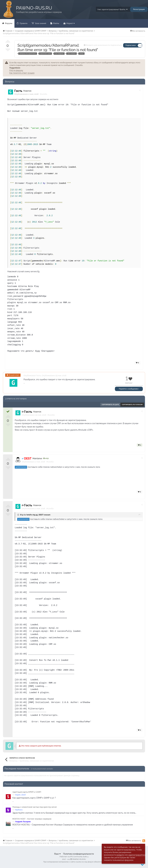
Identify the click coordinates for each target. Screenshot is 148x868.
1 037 (46, 458)
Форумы (8, 23)
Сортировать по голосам (132, 405)
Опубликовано (34, 415)
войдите (120, 855)
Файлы (56, 23)
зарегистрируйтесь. (137, 855)
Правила (23, 23)
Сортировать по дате (110, 405)
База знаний (40, 23)
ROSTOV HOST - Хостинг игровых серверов (32, 819)
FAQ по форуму (16, 70)
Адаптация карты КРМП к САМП (27, 792)
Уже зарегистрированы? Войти (112, 9)
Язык (57, 854)
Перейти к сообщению (129, 389)
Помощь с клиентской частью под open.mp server (35, 807)
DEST (41, 515)
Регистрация (139, 9)
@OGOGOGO (21, 467)
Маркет (70, 23)
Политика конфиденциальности (78, 854)
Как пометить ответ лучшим (22, 73)
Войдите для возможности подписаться (104, 45)
